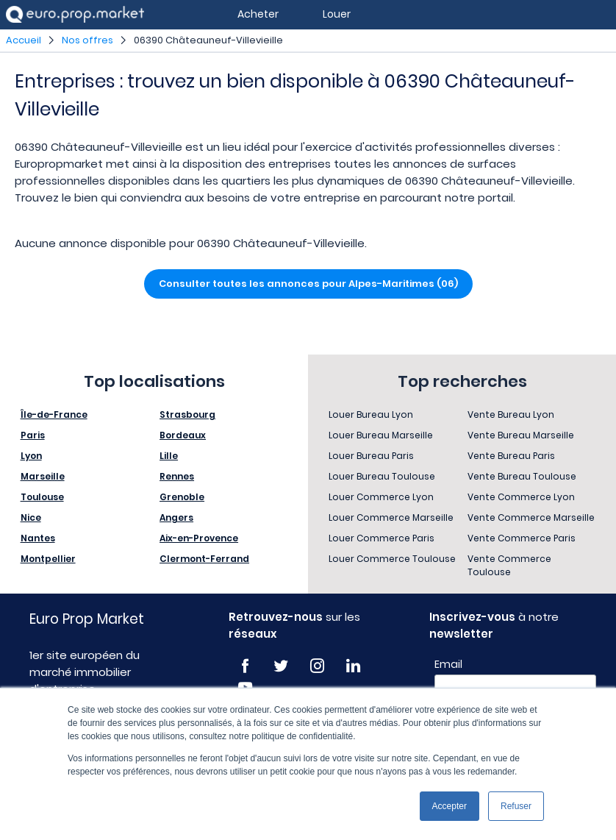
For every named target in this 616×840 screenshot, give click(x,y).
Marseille (43, 476)
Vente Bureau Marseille (521, 435)
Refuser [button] (516, 806)
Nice (31, 517)
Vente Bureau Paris (511, 456)
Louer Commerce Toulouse (392, 559)
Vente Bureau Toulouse (522, 476)
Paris (33, 435)
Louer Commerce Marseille (391, 517)
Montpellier (48, 559)
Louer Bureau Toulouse (382, 476)
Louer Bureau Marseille (381, 435)
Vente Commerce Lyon (521, 497)
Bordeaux (183, 435)
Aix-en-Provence (199, 538)
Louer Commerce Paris (382, 538)
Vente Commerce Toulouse (509, 565)
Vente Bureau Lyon (511, 414)
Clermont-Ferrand (204, 559)
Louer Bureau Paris (371, 456)
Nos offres (87, 40)
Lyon (31, 456)
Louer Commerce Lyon (381, 497)
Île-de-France (54, 414)
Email (448, 664)
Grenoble (182, 497)
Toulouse (42, 497)
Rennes (177, 476)
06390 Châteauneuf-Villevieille (208, 40)
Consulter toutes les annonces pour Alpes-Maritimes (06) (308, 284)
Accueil (24, 40)
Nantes (38, 538)
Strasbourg (187, 414)
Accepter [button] (450, 806)
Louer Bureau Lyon (371, 414)
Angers (176, 517)
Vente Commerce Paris (522, 538)
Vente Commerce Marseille (531, 517)
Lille (169, 456)
